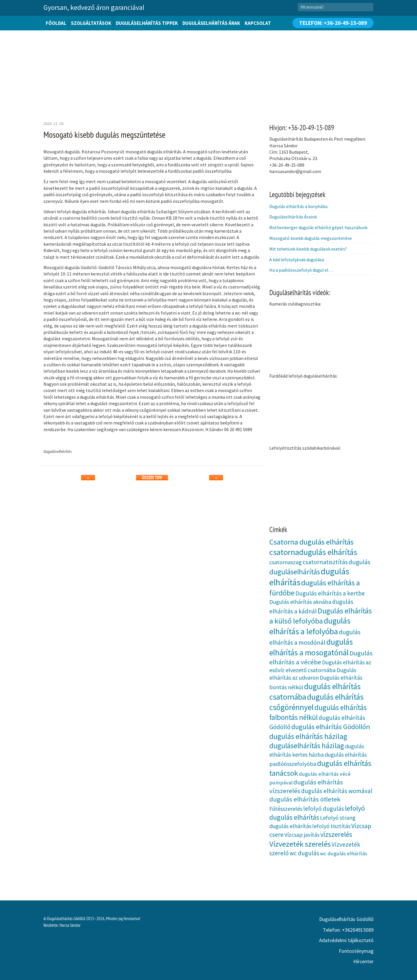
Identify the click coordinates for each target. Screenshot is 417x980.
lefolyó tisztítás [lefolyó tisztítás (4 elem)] (331, 826)
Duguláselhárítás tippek (147, 23)
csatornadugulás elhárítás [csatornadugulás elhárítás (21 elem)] (313, 552)
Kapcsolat (258, 23)
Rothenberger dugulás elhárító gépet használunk (318, 227)
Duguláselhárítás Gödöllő (346, 919)
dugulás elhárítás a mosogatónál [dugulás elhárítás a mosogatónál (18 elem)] (311, 647)
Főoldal (56, 23)
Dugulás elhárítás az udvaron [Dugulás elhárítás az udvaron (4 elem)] (313, 674)
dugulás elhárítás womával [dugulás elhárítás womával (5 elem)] (337, 791)
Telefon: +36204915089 (348, 930)
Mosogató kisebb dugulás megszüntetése (311, 238)
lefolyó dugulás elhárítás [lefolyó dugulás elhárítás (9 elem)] (317, 813)
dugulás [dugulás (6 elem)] (360, 562)
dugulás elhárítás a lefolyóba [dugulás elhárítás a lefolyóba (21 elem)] (310, 626)
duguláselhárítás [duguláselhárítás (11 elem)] (295, 572)
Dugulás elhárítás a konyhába (298, 206)
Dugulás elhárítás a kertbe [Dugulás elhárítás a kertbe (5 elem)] (330, 593)
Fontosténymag (356, 951)
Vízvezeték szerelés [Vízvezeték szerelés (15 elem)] (300, 844)
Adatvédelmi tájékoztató (346, 940)
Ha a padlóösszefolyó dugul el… (301, 270)
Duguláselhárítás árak (211, 23)
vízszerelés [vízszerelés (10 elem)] (336, 834)
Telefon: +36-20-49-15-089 (333, 23)
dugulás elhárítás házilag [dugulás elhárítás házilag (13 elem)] (308, 736)
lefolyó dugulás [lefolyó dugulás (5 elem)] (324, 809)
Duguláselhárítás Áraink (293, 217)
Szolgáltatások (91, 23)
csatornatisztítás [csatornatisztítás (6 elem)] (325, 562)
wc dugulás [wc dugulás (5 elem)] (304, 853)
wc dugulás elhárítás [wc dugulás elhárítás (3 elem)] (344, 853)
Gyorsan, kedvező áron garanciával (94, 7)
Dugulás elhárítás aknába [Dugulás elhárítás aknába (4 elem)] (300, 602)
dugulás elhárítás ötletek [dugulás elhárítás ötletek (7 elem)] (305, 799)
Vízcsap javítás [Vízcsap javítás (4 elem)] (302, 835)
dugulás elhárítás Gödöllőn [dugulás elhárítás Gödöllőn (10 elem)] (331, 727)
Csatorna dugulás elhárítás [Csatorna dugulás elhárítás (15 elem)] (311, 542)
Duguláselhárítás (58, 451)
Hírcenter (363, 961)
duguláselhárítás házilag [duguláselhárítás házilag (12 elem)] (307, 746)
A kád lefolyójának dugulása (297, 260)
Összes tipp (152, 478)
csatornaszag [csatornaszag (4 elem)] (286, 562)
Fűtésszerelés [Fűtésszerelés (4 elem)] (286, 809)
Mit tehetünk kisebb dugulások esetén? (308, 249)
